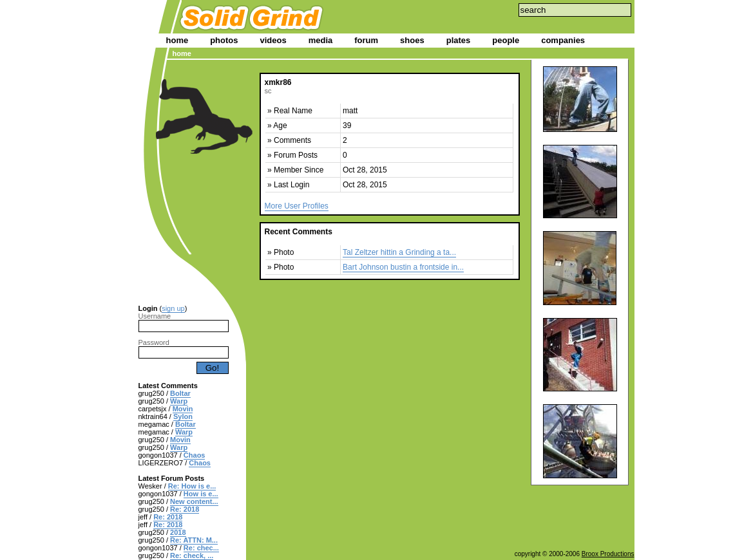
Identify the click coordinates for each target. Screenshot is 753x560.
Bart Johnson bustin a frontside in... (403, 267)
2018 (178, 532)
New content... (194, 501)
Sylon (183, 416)
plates (459, 40)
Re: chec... (201, 548)
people (506, 40)
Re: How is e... (192, 486)
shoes (412, 40)
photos (224, 40)
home (177, 40)
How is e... (201, 494)
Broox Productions (608, 554)
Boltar (180, 393)
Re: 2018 (185, 509)
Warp (179, 401)
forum (366, 40)
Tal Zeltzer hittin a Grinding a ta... (399, 252)
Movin (183, 409)
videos (273, 40)
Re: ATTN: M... (194, 540)
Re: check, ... (192, 555)
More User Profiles (297, 206)
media (321, 40)
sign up (173, 308)
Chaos (195, 455)
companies (563, 40)
